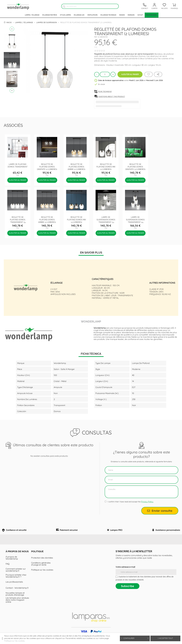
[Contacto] (145, 6)
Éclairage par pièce (50, 15)
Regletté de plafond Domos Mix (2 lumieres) (106, 167)
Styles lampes (65, 15)
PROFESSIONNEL (152, 15)
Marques (131, 15)
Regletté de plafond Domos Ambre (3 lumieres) (47, 219)
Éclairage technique (108, 15)
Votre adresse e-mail (125, 573)
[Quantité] (105, 74)
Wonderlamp (91, 321)
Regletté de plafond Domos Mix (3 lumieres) (76, 219)
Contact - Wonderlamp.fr (17, 594)
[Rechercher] (90, 6)
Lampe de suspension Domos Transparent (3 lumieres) (106, 221)
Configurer (135, 638)
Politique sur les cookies (42, 576)
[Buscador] (64, 6)
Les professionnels (14, 588)
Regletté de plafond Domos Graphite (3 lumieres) (135, 167)
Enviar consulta (160, 511)
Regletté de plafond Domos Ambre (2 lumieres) (76, 167)
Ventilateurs (92, 15)
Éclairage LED (79, 15)
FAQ (8, 570)
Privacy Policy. (147, 502)
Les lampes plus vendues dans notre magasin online (17, 606)
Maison (122, 15)
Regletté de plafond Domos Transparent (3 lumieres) (18, 221)
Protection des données (42, 564)
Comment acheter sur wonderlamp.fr (16, 576)
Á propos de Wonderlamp (12, 564)
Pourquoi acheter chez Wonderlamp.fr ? (16, 582)
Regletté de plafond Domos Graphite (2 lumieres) (47, 167)
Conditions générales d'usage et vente (41, 570)
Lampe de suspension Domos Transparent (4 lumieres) (135, 221)
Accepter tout (165, 638)
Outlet (140, 15)
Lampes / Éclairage (32, 15)
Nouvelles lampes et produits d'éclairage (15, 600)
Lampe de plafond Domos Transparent (18, 165)
